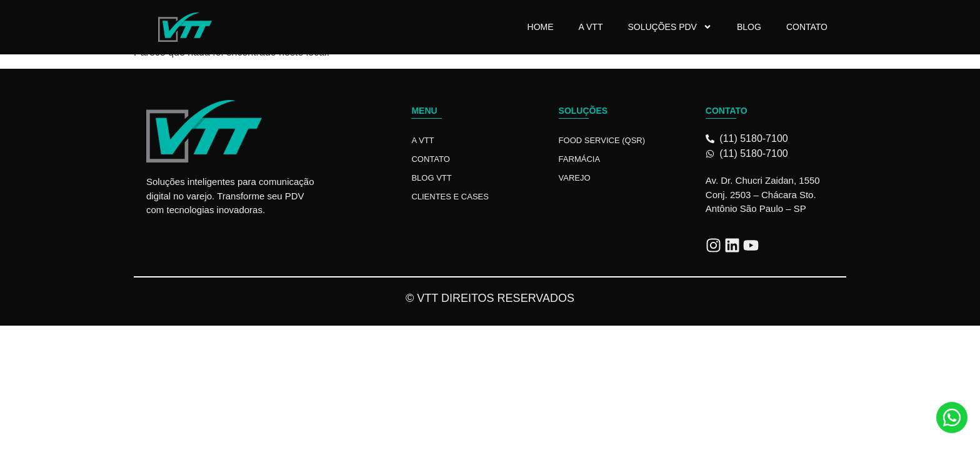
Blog (749, 27)
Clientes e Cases (450, 197)
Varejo (575, 178)
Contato (807, 27)
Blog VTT (431, 178)
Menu (424, 111)
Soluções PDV (669, 27)
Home (541, 27)
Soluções (583, 111)
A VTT (591, 27)
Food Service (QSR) (602, 140)
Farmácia (579, 159)
